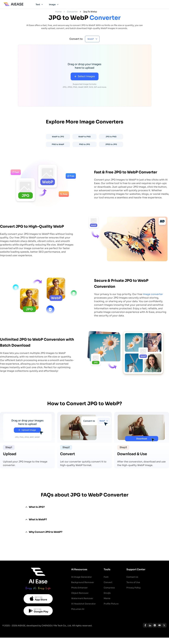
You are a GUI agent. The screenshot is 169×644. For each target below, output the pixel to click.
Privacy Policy (134, 588)
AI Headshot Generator (83, 604)
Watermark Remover (82, 598)
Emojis (107, 593)
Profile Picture (111, 604)
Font (106, 577)
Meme (107, 598)
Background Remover (83, 582)
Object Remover (80, 593)
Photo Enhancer (79, 588)
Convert (108, 582)
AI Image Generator (82, 577)
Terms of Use (133, 582)
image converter (153, 294)
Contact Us (132, 577)
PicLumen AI (78, 609)
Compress (109, 588)
